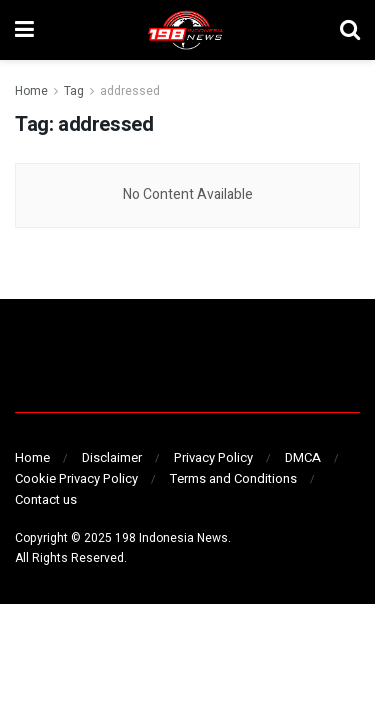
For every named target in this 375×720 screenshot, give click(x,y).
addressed (130, 91)
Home (31, 91)
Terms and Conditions (233, 478)
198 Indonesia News (171, 538)
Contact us (46, 499)
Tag (74, 91)
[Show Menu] (24, 30)
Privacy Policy (213, 457)
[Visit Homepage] (187, 30)
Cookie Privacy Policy (76, 478)
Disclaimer (112, 457)
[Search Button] (350, 30)
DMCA (303, 457)
